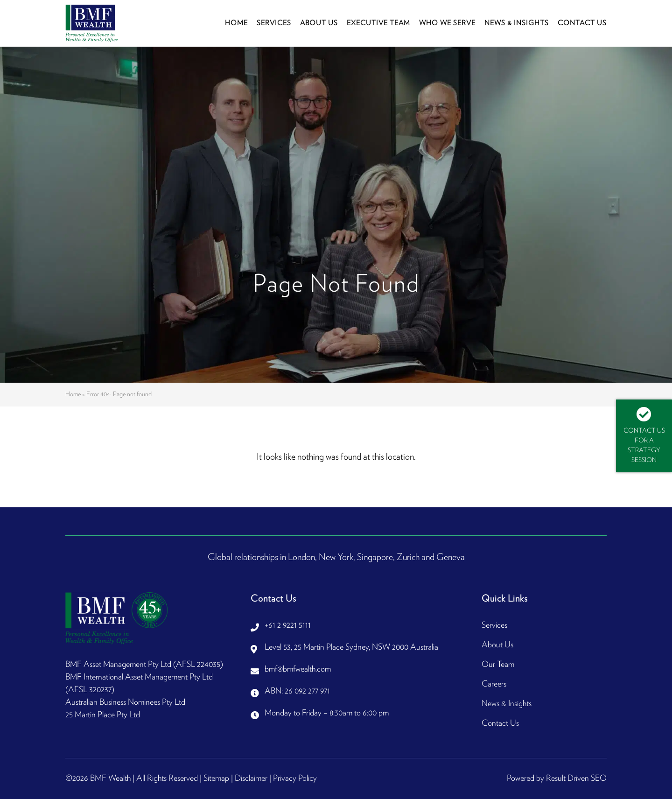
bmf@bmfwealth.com (298, 669)
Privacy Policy (295, 778)
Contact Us (582, 23)
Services (274, 23)
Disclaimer (251, 778)
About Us (319, 23)
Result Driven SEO (576, 778)
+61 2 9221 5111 (288, 625)
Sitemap (216, 778)
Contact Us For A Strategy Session (644, 435)
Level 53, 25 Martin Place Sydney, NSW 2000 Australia (351, 647)
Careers (494, 684)
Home (236, 23)
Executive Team (378, 23)
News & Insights (517, 23)
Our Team (498, 665)
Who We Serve (447, 23)
